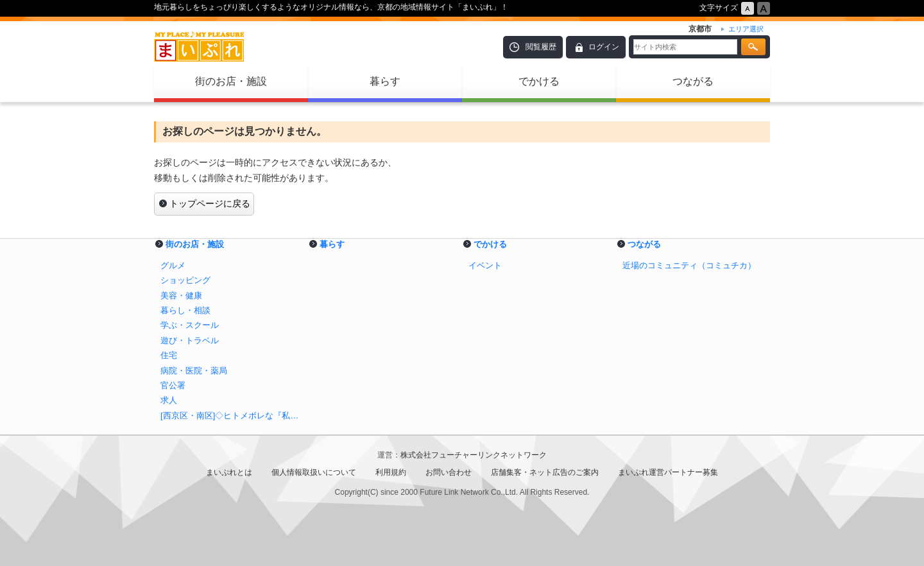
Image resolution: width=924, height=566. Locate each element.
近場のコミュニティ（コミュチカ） (689, 265)
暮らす (385, 81)
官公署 (173, 385)
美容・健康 (181, 296)
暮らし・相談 (185, 310)
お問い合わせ (449, 472)
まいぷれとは (229, 472)
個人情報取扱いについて (314, 472)
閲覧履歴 (541, 47)
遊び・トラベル (190, 340)
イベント (485, 265)
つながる (693, 81)
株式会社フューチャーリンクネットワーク (474, 455)
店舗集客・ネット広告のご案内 (545, 472)
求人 (169, 400)
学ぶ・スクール (190, 325)
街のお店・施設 (231, 81)
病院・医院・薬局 (194, 371)
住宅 (169, 355)
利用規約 (391, 472)
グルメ (173, 265)
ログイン (604, 47)
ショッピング (185, 280)
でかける (539, 81)
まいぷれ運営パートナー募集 (668, 472)
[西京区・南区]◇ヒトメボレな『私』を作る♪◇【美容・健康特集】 (231, 416)
